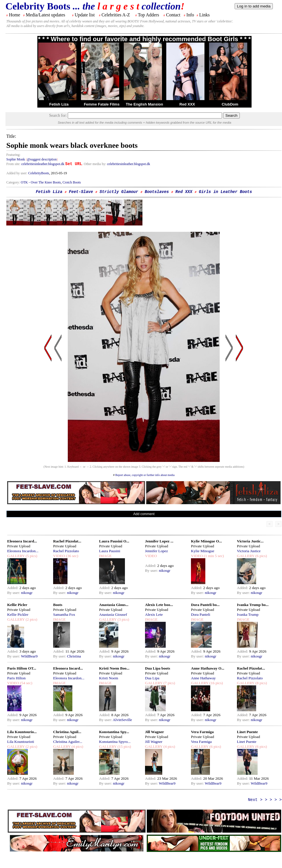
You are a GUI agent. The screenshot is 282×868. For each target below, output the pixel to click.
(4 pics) (77, 746)
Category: (13, 182)
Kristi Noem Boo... (114, 668)
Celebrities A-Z (116, 15)
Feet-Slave (81, 192)
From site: (13, 164)
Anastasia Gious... (114, 605)
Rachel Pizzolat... (67, 541)
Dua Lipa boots (158, 668)
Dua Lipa (152, 678)
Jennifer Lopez (157, 551)
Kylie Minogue (203, 551)
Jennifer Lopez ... (159, 541)
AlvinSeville (122, 720)
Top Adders (148, 15)
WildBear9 (29, 656)
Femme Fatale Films (102, 104)
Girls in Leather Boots (225, 192)
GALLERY (16, 556)
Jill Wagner (154, 732)
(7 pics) (169, 683)
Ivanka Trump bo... (253, 605)
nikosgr (27, 593)
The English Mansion (144, 104)
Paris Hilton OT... (22, 668)
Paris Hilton (16, 678)
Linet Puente (247, 732)
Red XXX (187, 104)
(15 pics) (124, 746)
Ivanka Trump (248, 614)
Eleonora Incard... (22, 541)
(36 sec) (72, 556)
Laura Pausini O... (114, 541)
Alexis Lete (154, 614)
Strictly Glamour (119, 192)
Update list (85, 15)
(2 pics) (31, 619)
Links (204, 15)
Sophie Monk (16, 159)
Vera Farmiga (202, 732)
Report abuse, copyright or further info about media (145, 475)
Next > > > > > (265, 800)
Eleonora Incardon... (23, 551)
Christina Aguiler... (68, 742)
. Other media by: (95, 164)
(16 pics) (216, 683)
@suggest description (42, 159)
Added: (13, 588)
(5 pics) (31, 556)
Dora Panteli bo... (205, 605)
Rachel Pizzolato (66, 551)
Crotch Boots (72, 182)
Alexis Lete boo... (159, 605)
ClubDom (230, 104)
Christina (74, 656)
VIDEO (59, 556)
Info (190, 15)
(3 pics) (123, 619)
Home (15, 15)
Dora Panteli (201, 614)
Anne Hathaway (203, 678)
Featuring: (13, 155)
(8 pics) (261, 683)
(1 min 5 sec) (213, 556)
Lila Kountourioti (21, 742)
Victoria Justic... (250, 541)
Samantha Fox (64, 614)
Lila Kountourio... (22, 732)
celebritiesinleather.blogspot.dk (43, 164)
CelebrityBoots (39, 173)
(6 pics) (261, 556)
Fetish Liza (59, 104)
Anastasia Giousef (113, 614)
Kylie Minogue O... (206, 541)
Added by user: (17, 173)
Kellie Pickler (18, 614)
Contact (173, 15)
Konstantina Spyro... (115, 742)
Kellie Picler (17, 605)
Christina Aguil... (67, 732)
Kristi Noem (109, 678)
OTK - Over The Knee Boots (41, 182)
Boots (58, 605)
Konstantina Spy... (114, 732)
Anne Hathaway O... (208, 668)
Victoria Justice (249, 551)
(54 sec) (26, 683)
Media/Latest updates (46, 15)
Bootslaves (157, 192)
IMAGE (105, 556)
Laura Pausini (110, 551)
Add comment (144, 514)
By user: (14, 593)
